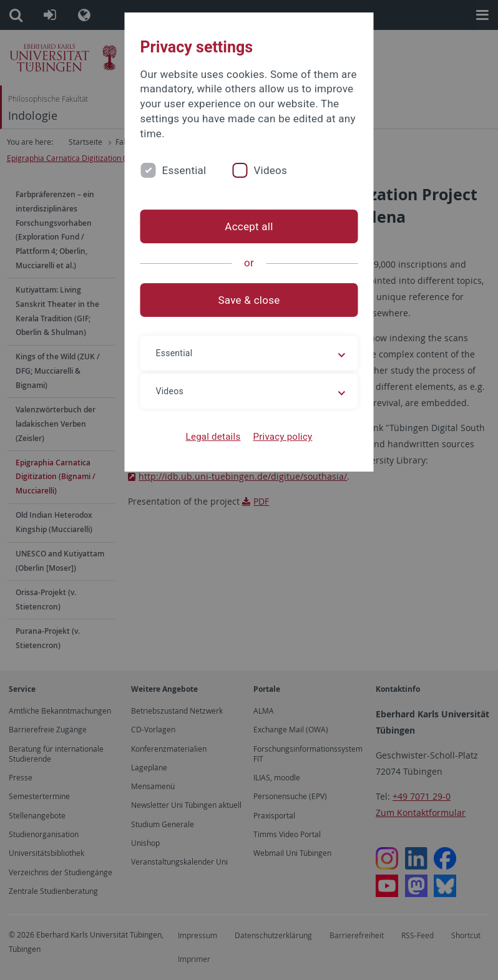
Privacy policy (282, 437)
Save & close (249, 300)
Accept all (249, 226)
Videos (270, 170)
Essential (184, 170)
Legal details (213, 437)
